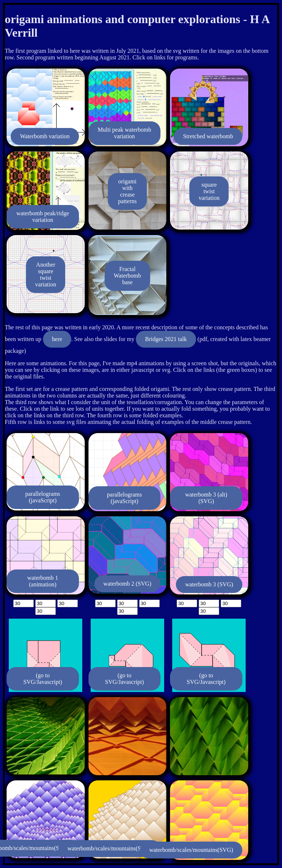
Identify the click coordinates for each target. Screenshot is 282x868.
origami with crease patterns (128, 191)
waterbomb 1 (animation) (43, 581)
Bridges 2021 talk (166, 339)
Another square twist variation (46, 274)
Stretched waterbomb (208, 136)
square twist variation (209, 191)
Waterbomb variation (45, 136)
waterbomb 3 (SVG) (209, 584)
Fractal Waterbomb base (127, 276)
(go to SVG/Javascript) (43, 679)
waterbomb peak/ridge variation (43, 217)
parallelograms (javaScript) (43, 497)
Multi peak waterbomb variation (124, 133)
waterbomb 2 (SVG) (128, 584)
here (57, 339)
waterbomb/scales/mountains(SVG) (109, 848)
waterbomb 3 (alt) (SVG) (206, 498)
